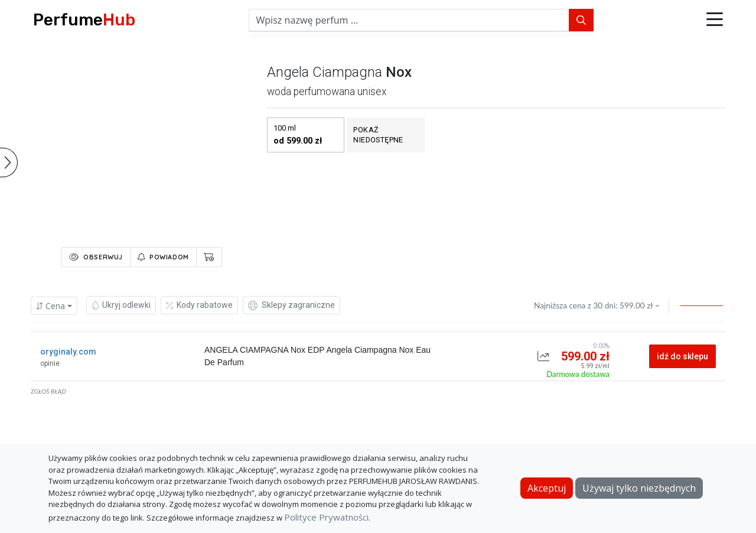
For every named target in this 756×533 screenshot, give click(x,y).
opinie (50, 363)
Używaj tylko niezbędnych (639, 488)
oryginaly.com (68, 352)
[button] (715, 20)
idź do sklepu (682, 356)
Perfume (84, 20)
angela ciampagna (325, 72)
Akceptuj (547, 488)
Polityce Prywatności (326, 517)
